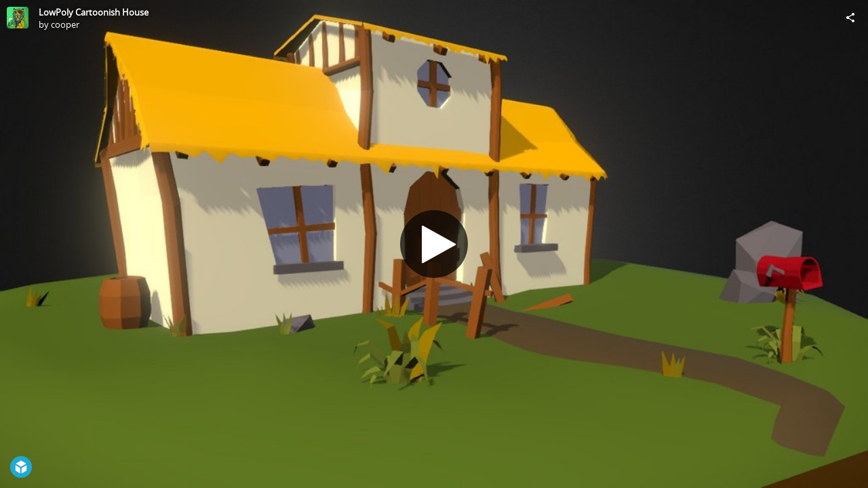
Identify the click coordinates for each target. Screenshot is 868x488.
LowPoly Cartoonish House (94, 12)
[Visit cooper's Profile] (18, 18)
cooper (65, 24)
